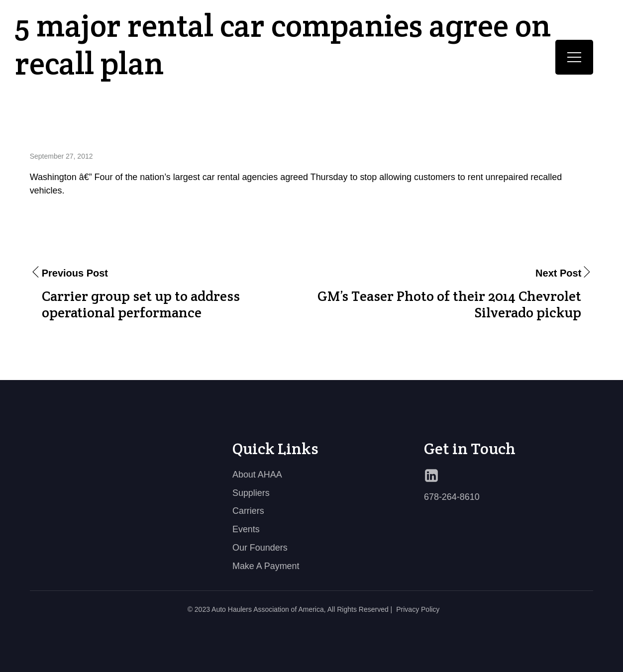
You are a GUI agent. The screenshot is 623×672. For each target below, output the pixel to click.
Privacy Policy (418, 609)
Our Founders (260, 548)
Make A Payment (266, 566)
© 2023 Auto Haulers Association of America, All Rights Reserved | (290, 609)
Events (246, 529)
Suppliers (251, 493)
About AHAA (257, 475)
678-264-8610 (452, 497)
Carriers (248, 511)
